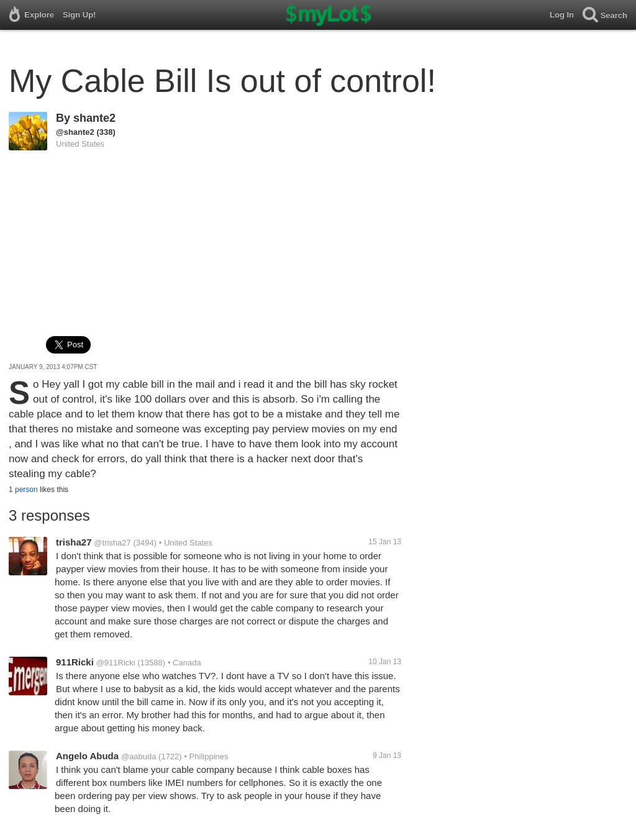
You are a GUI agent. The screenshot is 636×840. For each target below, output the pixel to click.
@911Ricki (116, 663)
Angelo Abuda (87, 756)
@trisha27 (112, 543)
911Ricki (75, 662)
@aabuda (139, 756)
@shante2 (75, 132)
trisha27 (74, 542)
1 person (23, 490)
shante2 (94, 118)
